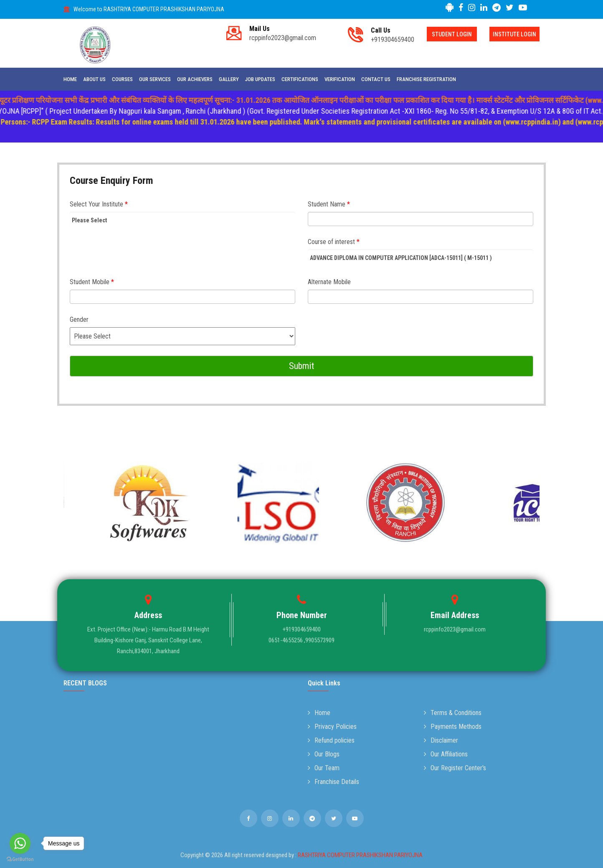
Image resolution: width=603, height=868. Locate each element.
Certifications (300, 79)
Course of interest (334, 242)
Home (70, 79)
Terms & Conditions (453, 713)
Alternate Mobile (329, 282)
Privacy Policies (332, 727)
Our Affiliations (446, 754)
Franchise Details (333, 782)
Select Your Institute (99, 204)
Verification (340, 79)
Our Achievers (195, 79)
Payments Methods (453, 727)
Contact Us (376, 79)
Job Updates (260, 79)
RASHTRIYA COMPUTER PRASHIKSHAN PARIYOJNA (360, 855)
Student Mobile (92, 282)
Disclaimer (441, 740)
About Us (94, 79)
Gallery (229, 79)
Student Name (329, 204)
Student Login (452, 34)
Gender (79, 319)
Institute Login (514, 34)
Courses (122, 79)
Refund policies (331, 740)
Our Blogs (324, 754)
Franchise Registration (426, 79)
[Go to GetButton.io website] (20, 859)
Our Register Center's (455, 768)
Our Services (155, 79)
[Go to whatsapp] (20, 843)
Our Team (324, 768)
